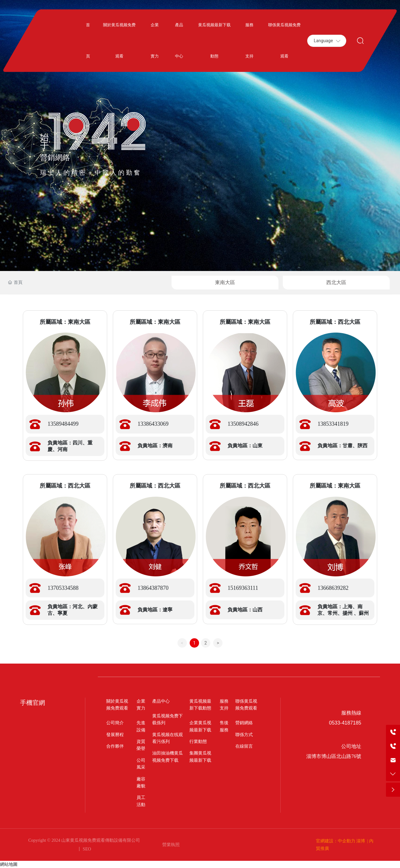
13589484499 (63, 424)
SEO (86, 849)
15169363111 (243, 588)
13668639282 (333, 588)
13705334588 (63, 588)
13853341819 (333, 424)
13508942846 (243, 424)
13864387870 (153, 588)
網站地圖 (9, 864)
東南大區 (225, 282)
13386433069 (153, 424)
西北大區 (336, 282)
